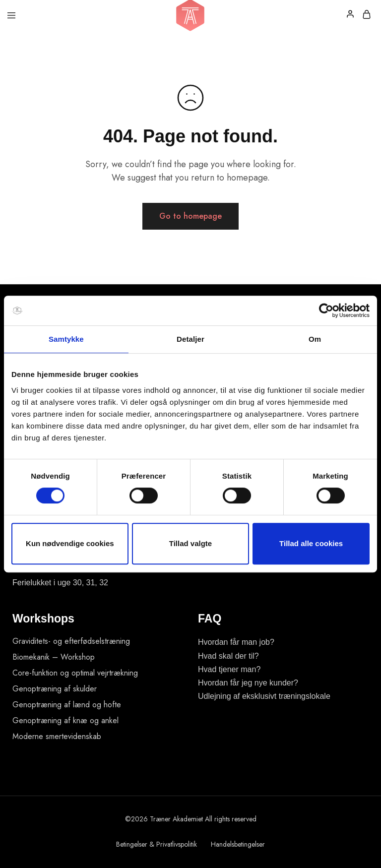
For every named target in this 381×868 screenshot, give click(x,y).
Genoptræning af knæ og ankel (65, 720)
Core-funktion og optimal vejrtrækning (75, 673)
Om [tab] (315, 339)
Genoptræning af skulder (55, 689)
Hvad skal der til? (228, 656)
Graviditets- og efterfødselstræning (71, 641)
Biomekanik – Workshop (54, 657)
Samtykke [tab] (66, 339)
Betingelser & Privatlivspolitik (157, 844)
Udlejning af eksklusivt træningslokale (264, 696)
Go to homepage (190, 216)
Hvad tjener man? (229, 669)
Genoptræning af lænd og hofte (67, 705)
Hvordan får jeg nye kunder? (248, 683)
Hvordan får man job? (236, 642)
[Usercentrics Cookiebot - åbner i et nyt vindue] (326, 310)
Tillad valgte (190, 543)
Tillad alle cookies (311, 543)
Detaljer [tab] (190, 339)
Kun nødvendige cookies (70, 543)
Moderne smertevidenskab (57, 736)
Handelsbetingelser (238, 844)
